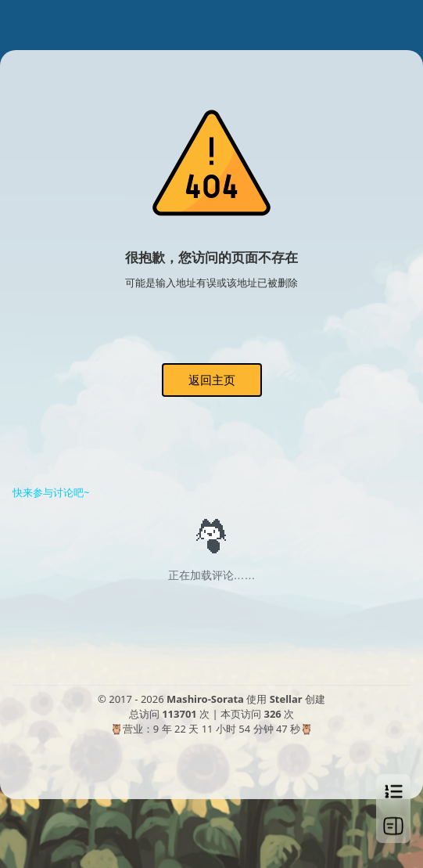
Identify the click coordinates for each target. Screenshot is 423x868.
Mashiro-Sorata (205, 699)
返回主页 (212, 380)
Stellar (286, 699)
